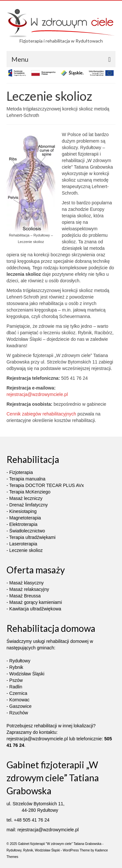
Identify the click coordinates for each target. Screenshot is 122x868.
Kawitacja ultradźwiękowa (35, 609)
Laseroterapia (23, 544)
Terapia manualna (27, 479)
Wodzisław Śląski (27, 674)
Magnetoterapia (25, 518)
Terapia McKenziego (30, 492)
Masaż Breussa (25, 596)
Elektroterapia (23, 524)
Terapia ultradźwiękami (32, 537)
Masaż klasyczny (27, 583)
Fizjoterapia (21, 472)
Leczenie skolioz (26, 550)
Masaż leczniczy (26, 498)
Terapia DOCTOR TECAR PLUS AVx (47, 485)
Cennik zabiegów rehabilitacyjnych (41, 414)
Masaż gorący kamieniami (36, 602)
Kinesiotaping (23, 511)
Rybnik (16, 667)
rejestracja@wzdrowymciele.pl (37, 394)
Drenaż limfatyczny (29, 505)
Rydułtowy (20, 661)
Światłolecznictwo (27, 531)
